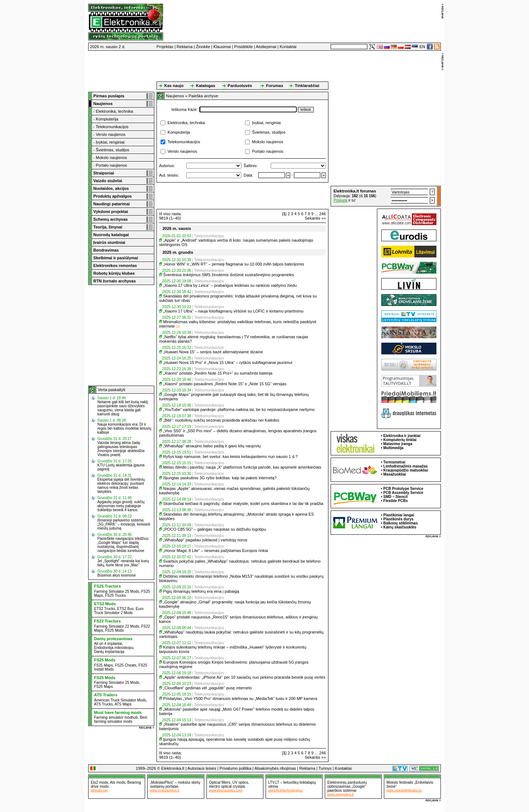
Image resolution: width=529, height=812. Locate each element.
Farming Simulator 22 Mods (117, 626)
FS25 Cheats (126, 665)
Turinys (325, 768)
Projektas (165, 47)
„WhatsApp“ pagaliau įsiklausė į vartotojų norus (205, 540)
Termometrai (394, 462)
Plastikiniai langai (399, 515)
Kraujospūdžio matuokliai (406, 470)
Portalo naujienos (111, 165)
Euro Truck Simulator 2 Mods (119, 611)
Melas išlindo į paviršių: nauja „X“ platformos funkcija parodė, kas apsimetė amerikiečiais (242, 467)
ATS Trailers (106, 695)
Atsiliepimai (266, 47)
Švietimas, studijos (113, 150)
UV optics (240, 782)
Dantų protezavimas (113, 639)
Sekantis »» (315, 218)
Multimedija (393, 448)
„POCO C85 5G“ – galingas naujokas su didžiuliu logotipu (215, 529)
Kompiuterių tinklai (400, 440)
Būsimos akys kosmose (116, 575)
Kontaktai (288, 47)
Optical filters (220, 782)
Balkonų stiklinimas (400, 523)
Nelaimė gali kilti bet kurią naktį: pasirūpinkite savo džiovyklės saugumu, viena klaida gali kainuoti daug (123, 408)
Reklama (185, 47)
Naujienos (175, 96)
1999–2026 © (148, 768)
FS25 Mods (114, 630)
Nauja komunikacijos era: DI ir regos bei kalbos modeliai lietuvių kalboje (124, 428)
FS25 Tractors (107, 586)
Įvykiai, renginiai (110, 142)
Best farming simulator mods (121, 719)
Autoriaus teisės (202, 768)
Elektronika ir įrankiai (402, 436)
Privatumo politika (235, 768)
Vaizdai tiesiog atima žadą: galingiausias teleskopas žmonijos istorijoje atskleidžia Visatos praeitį (121, 449)
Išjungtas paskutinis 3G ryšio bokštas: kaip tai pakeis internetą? (220, 478)
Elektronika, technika (115, 111)
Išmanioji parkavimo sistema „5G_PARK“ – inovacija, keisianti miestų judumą (124, 524)
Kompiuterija (107, 119)
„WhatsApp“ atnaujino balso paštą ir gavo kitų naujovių (212, 446)
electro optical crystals (227, 786)
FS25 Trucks (115, 596)
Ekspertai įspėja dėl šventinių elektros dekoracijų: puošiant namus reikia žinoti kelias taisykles (121, 486)
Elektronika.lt (173, 768)
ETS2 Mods (105, 604)
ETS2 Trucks (105, 609)
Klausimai (222, 47)
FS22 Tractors (107, 621)
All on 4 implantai (108, 644)
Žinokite (203, 47)
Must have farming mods (118, 712)
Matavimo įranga (398, 444)
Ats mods (118, 782)
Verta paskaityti (111, 390)
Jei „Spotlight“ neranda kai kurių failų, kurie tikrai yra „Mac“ (123, 563)
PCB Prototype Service (403, 489)
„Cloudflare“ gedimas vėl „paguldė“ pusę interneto (208, 688)
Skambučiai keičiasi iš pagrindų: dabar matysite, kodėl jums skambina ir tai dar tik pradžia (243, 504)
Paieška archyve (203, 96)
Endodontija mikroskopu (114, 648)
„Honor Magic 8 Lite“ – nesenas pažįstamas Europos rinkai (216, 551)
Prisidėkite (243, 47)
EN (422, 47)
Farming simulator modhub (116, 717)
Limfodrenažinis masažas (405, 466)
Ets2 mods (99, 782)
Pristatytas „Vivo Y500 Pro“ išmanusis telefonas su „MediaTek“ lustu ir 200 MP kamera (240, 699)
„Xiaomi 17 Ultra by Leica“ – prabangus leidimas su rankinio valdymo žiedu (230, 285)
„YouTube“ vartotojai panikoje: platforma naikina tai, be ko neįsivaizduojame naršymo (239, 409)
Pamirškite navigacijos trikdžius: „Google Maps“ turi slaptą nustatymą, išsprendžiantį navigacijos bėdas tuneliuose (123, 545)
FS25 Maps (103, 665)
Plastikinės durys (398, 519)
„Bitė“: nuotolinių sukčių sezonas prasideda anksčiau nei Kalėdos (221, 420)
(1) (178, 326)
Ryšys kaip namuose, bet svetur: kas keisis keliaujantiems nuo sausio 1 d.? (230, 456)
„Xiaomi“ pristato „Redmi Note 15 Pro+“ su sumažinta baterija (218, 373)
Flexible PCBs (395, 501)
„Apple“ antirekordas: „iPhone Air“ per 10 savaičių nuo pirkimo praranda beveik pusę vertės (244, 677)
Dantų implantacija (109, 652)
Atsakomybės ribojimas (275, 768)
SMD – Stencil (395, 497)
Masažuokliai (395, 474)
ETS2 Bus (125, 609)
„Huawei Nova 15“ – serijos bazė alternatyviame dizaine (213, 352)
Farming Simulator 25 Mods (117, 591)
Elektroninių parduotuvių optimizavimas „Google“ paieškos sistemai (347, 786)
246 (323, 214)
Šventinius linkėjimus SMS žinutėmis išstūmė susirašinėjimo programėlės (228, 275)
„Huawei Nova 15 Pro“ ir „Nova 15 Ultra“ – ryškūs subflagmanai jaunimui (228, 362)
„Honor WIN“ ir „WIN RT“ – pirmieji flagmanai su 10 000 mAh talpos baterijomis (234, 264)
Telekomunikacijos (112, 127)
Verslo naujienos (111, 134)
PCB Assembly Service (403, 493)
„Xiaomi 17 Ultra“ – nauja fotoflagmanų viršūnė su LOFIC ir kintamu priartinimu (233, 311)
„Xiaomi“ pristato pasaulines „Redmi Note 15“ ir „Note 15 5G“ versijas (225, 384)
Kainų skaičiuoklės (400, 527)
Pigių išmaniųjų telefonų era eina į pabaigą (201, 591)
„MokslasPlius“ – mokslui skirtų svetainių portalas (175, 784)
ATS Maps (123, 704)
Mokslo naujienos (111, 158)
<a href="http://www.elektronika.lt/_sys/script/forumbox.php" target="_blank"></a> (386, 196)
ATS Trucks (103, 704)
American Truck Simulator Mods (120, 700)
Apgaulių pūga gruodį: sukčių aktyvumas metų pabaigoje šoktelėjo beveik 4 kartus (121, 506)
